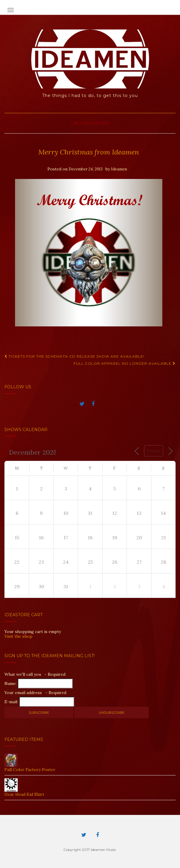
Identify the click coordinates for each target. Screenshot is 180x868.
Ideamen (119, 169)
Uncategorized (90, 123)
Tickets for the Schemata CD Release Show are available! (74, 356)
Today (154, 451)
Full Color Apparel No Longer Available (125, 363)
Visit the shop (18, 636)
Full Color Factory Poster (30, 770)
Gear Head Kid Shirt (24, 794)
